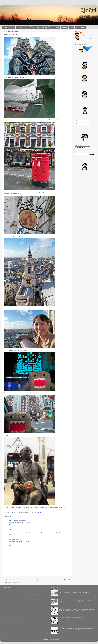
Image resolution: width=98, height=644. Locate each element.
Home (37, 579)
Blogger (57, 639)
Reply (10, 525)
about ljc (12, 27)
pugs (58, 27)
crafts (28, 27)
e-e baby (11, 530)
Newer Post (7, 579)
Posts (78, 121)
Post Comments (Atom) (15, 582)
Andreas (11, 539)
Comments (79, 124)
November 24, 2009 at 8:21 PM (19, 520)
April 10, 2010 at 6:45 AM (19, 539)
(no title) (61, 590)
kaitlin (10, 520)
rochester (65, 27)
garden (52, 27)
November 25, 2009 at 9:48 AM (20, 530)
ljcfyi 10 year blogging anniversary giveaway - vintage (71, 608)
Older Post (67, 579)
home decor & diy (42, 27)
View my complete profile (86, 39)
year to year (20, 27)
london (38, 512)
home (5, 27)
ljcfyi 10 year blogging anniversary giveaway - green (70, 617)
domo (35, 512)
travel (71, 27)
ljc (83, 33)
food (33, 27)
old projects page (80, 27)
